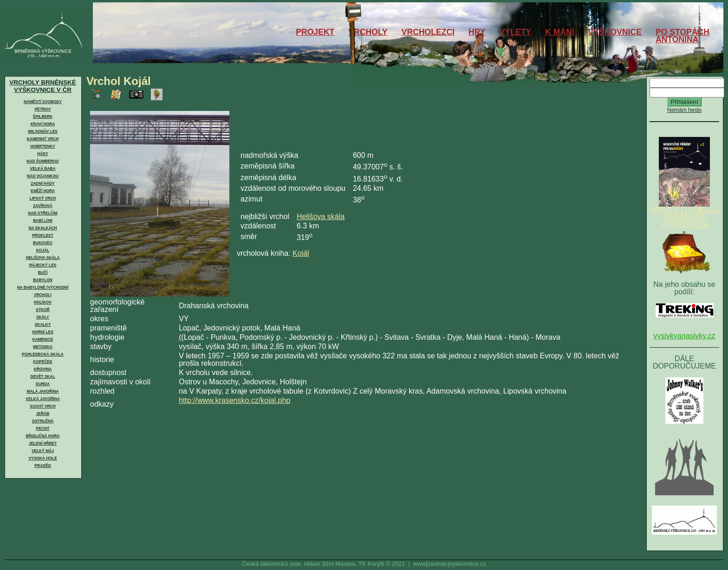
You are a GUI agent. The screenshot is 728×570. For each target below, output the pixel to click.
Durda (43, 384)
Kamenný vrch (43, 139)
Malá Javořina (42, 391)
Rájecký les (43, 265)
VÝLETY (515, 32)
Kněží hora (43, 191)
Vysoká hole (43, 458)
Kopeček (42, 362)
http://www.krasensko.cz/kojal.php (234, 400)
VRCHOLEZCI (428, 32)
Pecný (43, 428)
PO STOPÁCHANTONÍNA (682, 36)
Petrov (43, 109)
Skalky (43, 324)
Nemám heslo (684, 110)
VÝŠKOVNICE (615, 32)
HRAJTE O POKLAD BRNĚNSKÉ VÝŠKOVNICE (684, 214)
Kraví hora (43, 124)
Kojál (43, 250)
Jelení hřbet (43, 443)
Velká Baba (43, 168)
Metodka (43, 347)
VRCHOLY (368, 32)
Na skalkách (42, 228)
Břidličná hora (42, 436)
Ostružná (43, 421)
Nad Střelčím (42, 213)
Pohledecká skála (43, 354)
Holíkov (43, 302)
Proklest (43, 235)
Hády (43, 154)
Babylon (42, 280)
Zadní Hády (43, 183)
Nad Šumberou (42, 161)
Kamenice (43, 339)
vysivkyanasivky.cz (684, 336)
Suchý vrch (42, 406)
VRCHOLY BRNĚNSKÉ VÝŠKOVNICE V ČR (42, 86)
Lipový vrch (43, 198)
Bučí (43, 272)
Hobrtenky (42, 146)
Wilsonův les (43, 131)
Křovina (43, 369)
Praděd (42, 466)
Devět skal (42, 376)
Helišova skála (42, 258)
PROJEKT (315, 32)
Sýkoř (43, 310)
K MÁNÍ (560, 32)
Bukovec (43, 243)
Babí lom (42, 220)
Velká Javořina (42, 399)
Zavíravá (43, 206)
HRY (477, 32)
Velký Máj (43, 451)
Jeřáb (43, 414)
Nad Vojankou (43, 176)
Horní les (43, 332)
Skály (43, 317)
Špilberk (43, 117)
